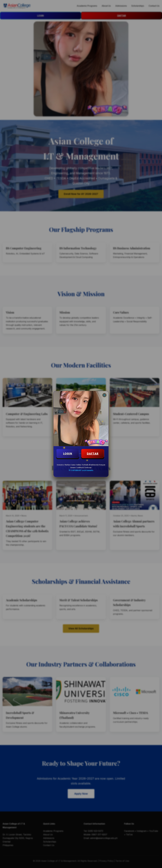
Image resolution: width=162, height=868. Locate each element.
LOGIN (68, 454)
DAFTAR (93, 454)
